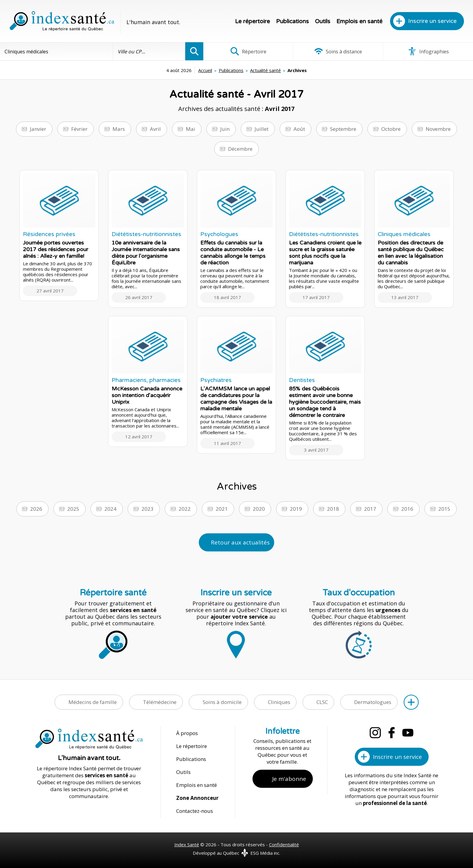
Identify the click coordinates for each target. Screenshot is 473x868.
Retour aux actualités (240, 542)
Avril (155, 129)
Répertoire (248, 51)
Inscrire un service (432, 21)
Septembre (343, 129)
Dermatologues (373, 702)
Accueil (205, 70)
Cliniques (279, 702)
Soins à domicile (222, 702)
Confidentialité (284, 844)
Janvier (38, 129)
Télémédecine (160, 702)
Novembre (438, 129)
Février (79, 129)
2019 (296, 509)
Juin (225, 129)
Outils (323, 21)
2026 (36, 509)
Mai (190, 129)
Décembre (240, 149)
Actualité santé (265, 70)
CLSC (322, 702)
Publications (292, 21)
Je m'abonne (289, 779)
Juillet (262, 129)
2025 (73, 509)
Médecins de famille (93, 702)
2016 (407, 509)
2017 (370, 509)
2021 (222, 509)
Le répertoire (252, 21)
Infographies (428, 51)
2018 (333, 509)
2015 (444, 509)
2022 (185, 509)
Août (299, 129)
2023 (148, 509)
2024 (110, 509)
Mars (119, 129)
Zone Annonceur (197, 798)
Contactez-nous (195, 811)
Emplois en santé (359, 21)
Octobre (391, 129)
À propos (187, 733)
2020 (259, 509)
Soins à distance (338, 51)
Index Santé (187, 844)
